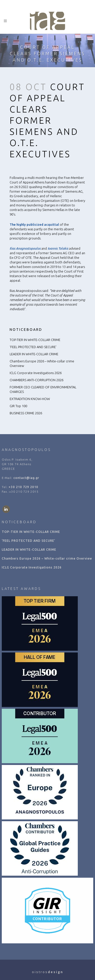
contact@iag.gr (26, 478)
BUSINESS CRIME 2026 (26, 413)
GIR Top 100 (18, 406)
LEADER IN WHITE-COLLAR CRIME (34, 354)
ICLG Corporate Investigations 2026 (36, 373)
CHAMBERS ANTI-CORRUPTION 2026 (36, 380)
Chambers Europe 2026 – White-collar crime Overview (47, 558)
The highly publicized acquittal (34, 224)
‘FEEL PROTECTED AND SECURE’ (33, 347)
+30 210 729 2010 (23, 487)
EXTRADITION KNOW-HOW (30, 399)
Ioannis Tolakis (58, 248)
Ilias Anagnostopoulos (25, 248)
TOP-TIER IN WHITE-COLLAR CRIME (35, 340)
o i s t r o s (48, 972)
